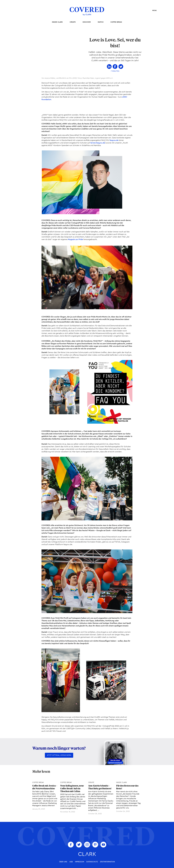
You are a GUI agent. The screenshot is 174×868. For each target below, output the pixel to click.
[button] (153, 10)
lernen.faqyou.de (98, 143)
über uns (63, 862)
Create (73, 22)
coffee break (116, 22)
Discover (87, 22)
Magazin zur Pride (75, 239)
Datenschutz (92, 862)
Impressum (80, 862)
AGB (71, 862)
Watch (101, 22)
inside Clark (57, 22)
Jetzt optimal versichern (59, 755)
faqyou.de (114, 140)
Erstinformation (107, 862)
